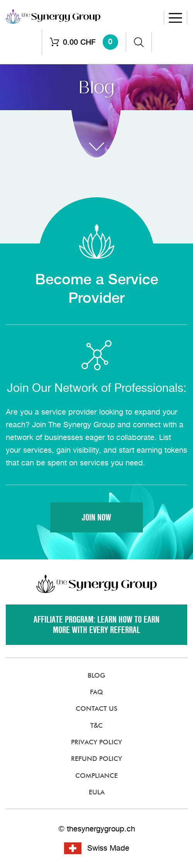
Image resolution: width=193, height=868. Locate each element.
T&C (96, 725)
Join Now (96, 518)
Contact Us (96, 709)
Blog (96, 675)
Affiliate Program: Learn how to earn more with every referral (96, 625)
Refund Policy (96, 759)
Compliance (96, 776)
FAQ (96, 692)
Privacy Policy (96, 742)
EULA (97, 792)
